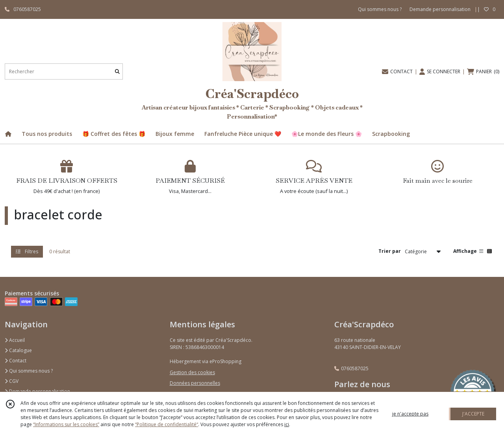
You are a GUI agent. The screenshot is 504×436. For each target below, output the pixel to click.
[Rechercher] (117, 71)
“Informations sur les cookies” (66, 424)
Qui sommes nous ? (29, 371)
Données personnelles (195, 383)
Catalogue (18, 350)
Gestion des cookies (192, 372)
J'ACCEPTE (473, 414)
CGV (12, 381)
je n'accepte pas (410, 414)
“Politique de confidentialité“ (167, 424)
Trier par (390, 251)
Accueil (15, 340)
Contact (16, 361)
